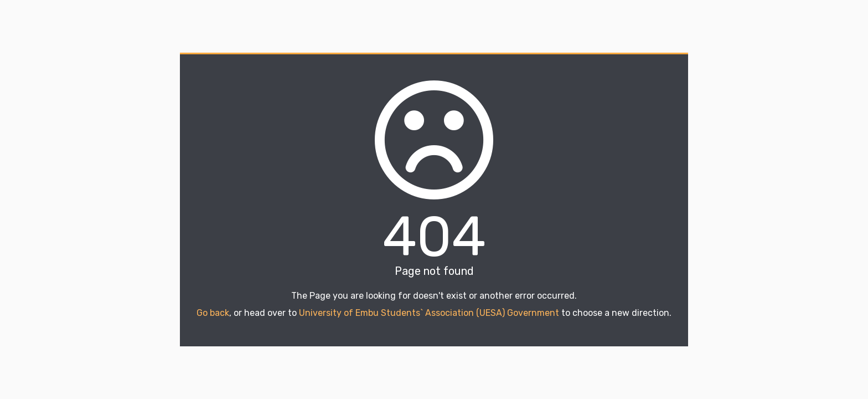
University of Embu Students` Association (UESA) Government (429, 313)
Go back (213, 313)
